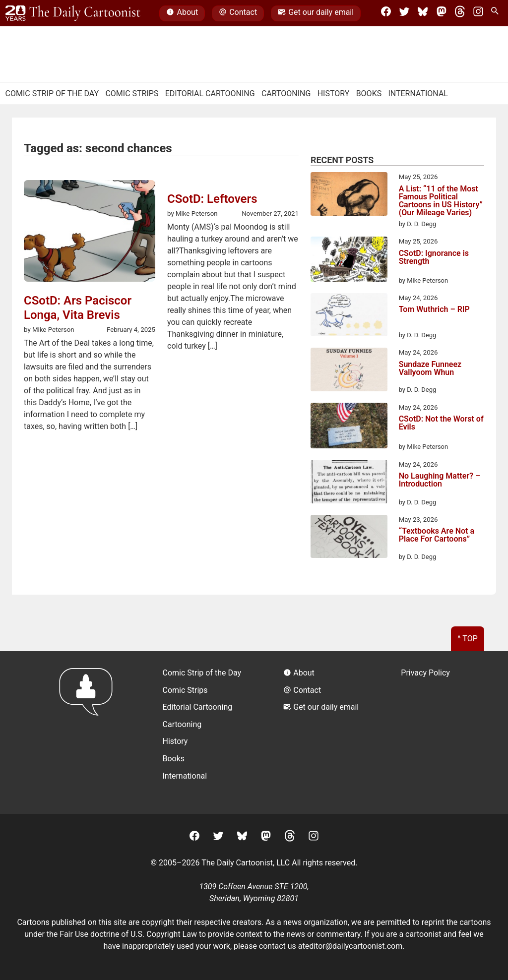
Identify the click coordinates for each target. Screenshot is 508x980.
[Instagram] (478, 13)
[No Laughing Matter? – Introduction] (349, 483)
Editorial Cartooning (210, 93)
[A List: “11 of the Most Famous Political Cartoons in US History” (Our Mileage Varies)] (349, 195)
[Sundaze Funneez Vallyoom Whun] (349, 371)
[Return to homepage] (89, 732)
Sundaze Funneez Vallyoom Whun (430, 369)
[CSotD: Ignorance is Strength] (349, 261)
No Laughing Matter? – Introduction (440, 480)
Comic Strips (132, 93)
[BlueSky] (423, 13)
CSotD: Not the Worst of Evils (441, 423)
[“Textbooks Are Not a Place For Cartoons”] (349, 538)
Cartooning (286, 93)
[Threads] (460, 13)
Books (369, 93)
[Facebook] (386, 13)
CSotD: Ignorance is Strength (434, 258)
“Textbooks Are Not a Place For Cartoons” (437, 535)
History (334, 93)
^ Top (468, 639)
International (418, 93)
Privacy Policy (425, 673)
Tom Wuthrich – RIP (434, 310)
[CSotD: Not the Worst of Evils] (349, 427)
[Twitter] (404, 13)
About (182, 13)
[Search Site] (497, 13)
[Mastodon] (442, 13)
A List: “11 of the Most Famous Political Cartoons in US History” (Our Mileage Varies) (441, 201)
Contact (238, 13)
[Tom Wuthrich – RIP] (349, 316)
